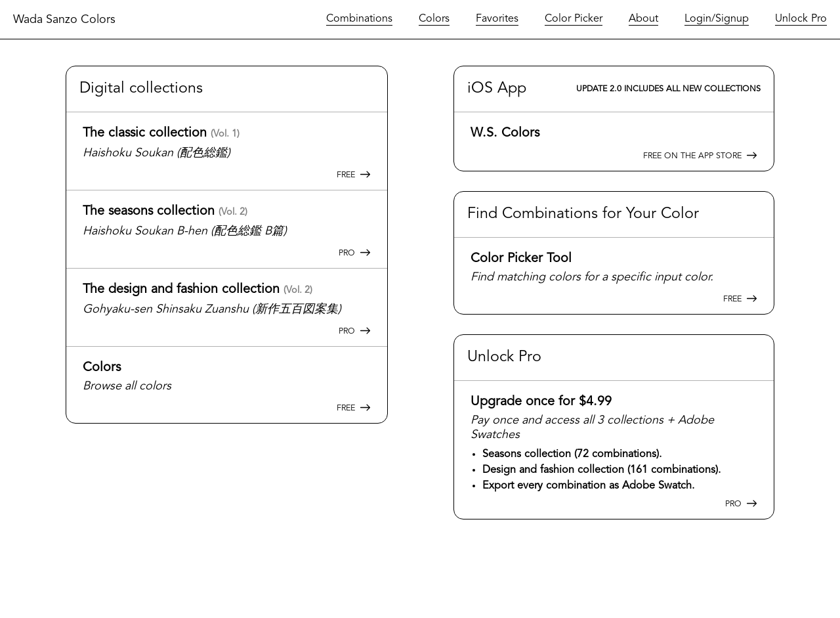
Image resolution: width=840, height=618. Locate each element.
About (643, 19)
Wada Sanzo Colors (64, 20)
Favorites (497, 19)
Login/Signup (717, 19)
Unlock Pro (801, 19)
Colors (434, 19)
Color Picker (574, 19)
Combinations (359, 19)
